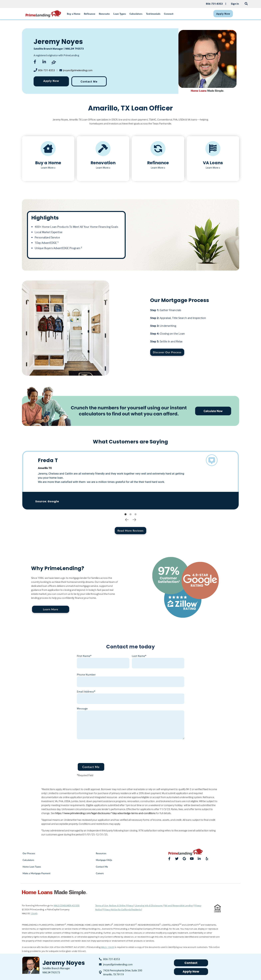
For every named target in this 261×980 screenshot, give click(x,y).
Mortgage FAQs (104, 860)
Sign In (235, 4)
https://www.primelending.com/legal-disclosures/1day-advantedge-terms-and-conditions (105, 813)
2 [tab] (130, 514)
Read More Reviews (130, 531)
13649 (34, 913)
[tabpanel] (131, 480)
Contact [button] (191, 963)
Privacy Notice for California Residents (122, 909)
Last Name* (139, 656)
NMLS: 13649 (108, 947)
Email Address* (86, 691)
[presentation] (102, 749)
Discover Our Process (167, 352)
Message (82, 708)
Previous (127, 519)
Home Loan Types (32, 867)
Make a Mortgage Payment (37, 873)
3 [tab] (135, 514)
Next (134, 519)
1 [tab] (126, 514)
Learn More (51, 609)
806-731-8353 (47, 70)
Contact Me (89, 81)
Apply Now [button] (191, 971)
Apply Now (51, 81)
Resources (101, 853)
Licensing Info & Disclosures (149, 905)
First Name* (84, 656)
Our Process (29, 853)
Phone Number (86, 675)
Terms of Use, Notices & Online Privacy (115, 905)
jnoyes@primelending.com (78, 70)
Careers (100, 873)
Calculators (28, 860)
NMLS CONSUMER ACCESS (66, 905)
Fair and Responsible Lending (179, 905)
